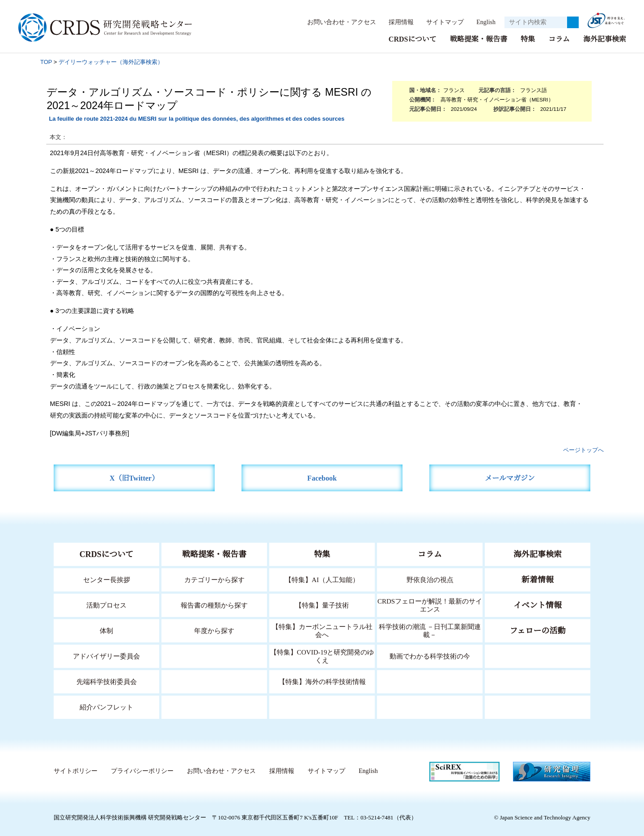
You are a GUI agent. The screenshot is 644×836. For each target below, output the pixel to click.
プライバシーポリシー (142, 771)
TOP (46, 61)
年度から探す (214, 630)
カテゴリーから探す (214, 579)
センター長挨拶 (106, 579)
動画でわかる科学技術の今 (430, 656)
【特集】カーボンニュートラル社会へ (322, 630)
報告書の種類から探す (214, 605)
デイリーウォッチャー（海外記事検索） (111, 61)
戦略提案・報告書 (479, 39)
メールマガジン (510, 478)
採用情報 (397, 22)
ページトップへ (583, 450)
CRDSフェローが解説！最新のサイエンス (430, 605)
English (483, 22)
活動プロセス (106, 605)
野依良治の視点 (430, 579)
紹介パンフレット (107, 707)
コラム (559, 39)
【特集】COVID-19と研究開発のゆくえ (322, 656)
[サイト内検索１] (536, 22)
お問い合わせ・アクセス (337, 22)
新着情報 (538, 579)
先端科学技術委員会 (107, 681)
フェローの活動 (538, 630)
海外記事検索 (605, 39)
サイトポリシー (75, 771)
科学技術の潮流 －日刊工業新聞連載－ (430, 630)
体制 (106, 630)
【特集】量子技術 (322, 605)
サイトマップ (440, 22)
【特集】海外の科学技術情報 (322, 681)
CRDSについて (412, 39)
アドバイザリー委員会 (106, 656)
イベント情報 (538, 605)
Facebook (322, 478)
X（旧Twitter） (134, 478)
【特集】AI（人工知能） (322, 579)
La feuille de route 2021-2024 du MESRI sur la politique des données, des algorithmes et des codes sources (197, 118)
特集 (528, 39)
